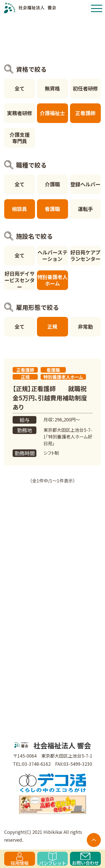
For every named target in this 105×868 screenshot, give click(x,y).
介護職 (52, 184)
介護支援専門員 (20, 138)
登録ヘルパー (85, 184)
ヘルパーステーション (53, 255)
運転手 (85, 209)
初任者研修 (85, 88)
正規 (52, 326)
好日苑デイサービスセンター (20, 280)
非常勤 (85, 326)
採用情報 (20, 859)
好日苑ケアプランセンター (85, 255)
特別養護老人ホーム (52, 280)
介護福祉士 (52, 113)
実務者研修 (20, 113)
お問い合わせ (85, 859)
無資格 (52, 88)
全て (20, 88)
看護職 (52, 209)
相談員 (20, 209)
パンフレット (53, 859)
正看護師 (85, 113)
